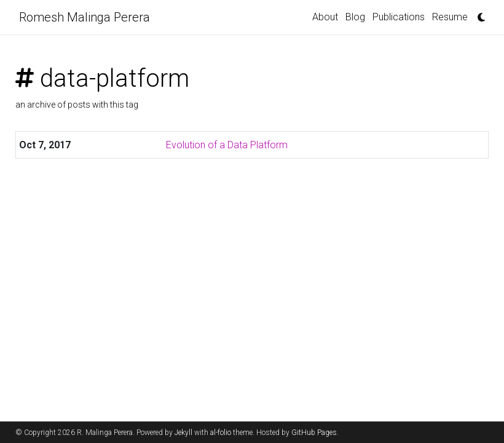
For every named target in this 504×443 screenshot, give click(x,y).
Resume (450, 17)
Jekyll (183, 433)
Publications (399, 17)
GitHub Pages (314, 433)
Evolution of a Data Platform (227, 145)
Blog (355, 17)
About (325, 17)
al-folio (221, 433)
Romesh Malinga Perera (85, 17)
